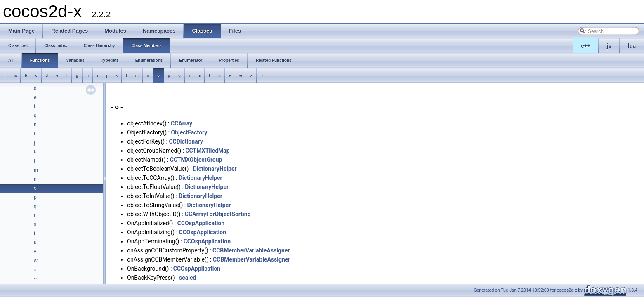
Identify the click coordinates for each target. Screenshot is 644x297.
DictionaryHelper (215, 169)
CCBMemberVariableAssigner (251, 250)
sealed (188, 278)
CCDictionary (186, 141)
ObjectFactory (189, 132)
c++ (586, 46)
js (609, 46)
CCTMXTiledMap (207, 151)
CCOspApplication (201, 223)
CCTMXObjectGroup (196, 160)
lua (632, 46)
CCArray (182, 123)
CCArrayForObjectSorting (218, 214)
